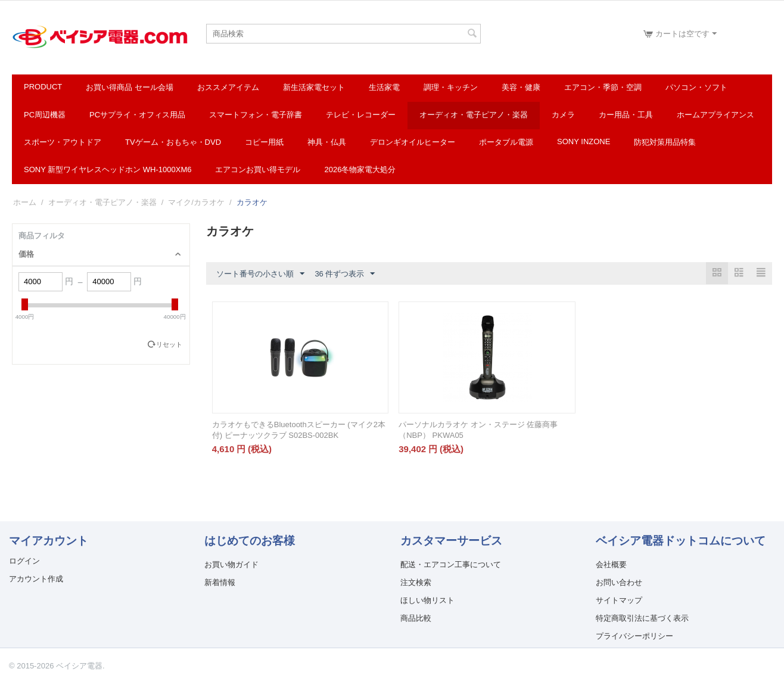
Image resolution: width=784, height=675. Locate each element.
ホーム (25, 202)
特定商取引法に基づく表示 (642, 618)
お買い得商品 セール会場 (130, 87)
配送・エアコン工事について (451, 564)
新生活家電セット (314, 87)
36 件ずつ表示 (345, 274)
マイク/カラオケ (196, 202)
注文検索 (416, 582)
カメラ (563, 115)
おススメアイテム (228, 87)
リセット (169, 344)
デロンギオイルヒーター (413, 142)
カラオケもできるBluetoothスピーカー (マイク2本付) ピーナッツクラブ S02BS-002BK (299, 430)
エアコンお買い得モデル (258, 169)
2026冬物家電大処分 (360, 169)
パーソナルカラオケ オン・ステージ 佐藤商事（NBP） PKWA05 (478, 430)
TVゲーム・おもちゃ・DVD (173, 142)
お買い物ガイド (231, 564)
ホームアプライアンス (715, 115)
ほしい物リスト (427, 600)
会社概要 (611, 564)
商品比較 (416, 618)
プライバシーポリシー (634, 636)
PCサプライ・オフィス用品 (137, 115)
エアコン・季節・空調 (603, 87)
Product (43, 87)
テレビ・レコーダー (361, 115)
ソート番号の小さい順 (260, 274)
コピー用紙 (264, 142)
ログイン (24, 561)
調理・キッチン (451, 87)
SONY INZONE (584, 141)
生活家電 (384, 87)
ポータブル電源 (506, 142)
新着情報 (220, 582)
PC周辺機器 (45, 115)
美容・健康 (521, 87)
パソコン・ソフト (696, 87)
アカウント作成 (36, 579)
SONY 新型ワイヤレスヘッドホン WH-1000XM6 (108, 169)
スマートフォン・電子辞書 (256, 115)
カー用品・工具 (626, 115)
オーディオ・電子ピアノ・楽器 (474, 115)
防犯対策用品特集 (665, 142)
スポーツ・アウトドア (63, 142)
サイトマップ (619, 600)
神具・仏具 (327, 142)
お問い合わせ (619, 582)
